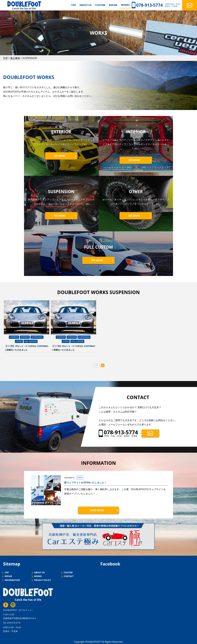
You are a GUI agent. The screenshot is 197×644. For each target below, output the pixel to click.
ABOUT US (85, 5)
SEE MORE (60, 156)
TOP (73, 5)
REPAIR (113, 5)
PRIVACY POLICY (43, 580)
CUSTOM (100, 5)
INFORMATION (12, 580)
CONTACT (69, 576)
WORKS (125, 5)
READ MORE (97, 510)
